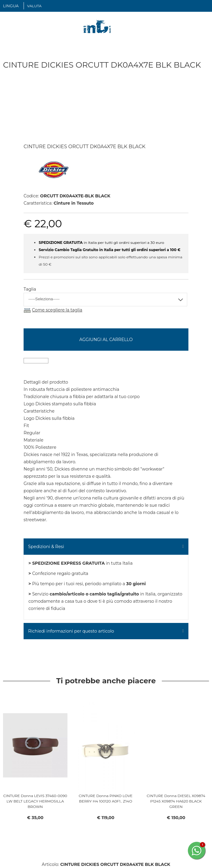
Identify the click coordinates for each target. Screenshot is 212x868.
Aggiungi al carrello (106, 340)
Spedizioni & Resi (46, 547)
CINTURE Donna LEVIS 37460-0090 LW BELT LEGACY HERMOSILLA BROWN (35, 801)
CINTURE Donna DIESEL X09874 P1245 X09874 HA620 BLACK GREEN (176, 801)
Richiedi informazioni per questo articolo (71, 631)
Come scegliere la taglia (57, 310)
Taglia (30, 289)
